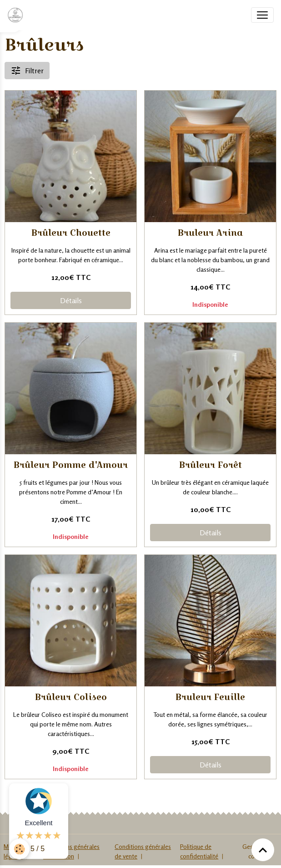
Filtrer (27, 71)
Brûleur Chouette (71, 233)
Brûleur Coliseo (71, 697)
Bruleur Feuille (210, 697)
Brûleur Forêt (211, 465)
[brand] (17, 15)
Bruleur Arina (210, 233)
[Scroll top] (263, 850)
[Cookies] (19, 849)
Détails (71, 300)
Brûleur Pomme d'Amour (71, 465)
